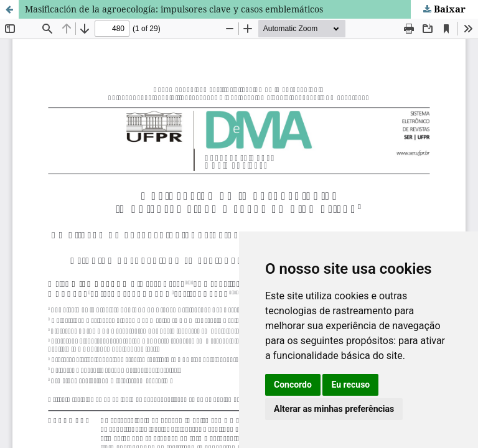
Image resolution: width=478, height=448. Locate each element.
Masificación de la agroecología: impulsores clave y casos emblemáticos (174, 9)
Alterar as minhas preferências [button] (334, 409)
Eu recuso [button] (350, 385)
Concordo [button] (293, 385)
